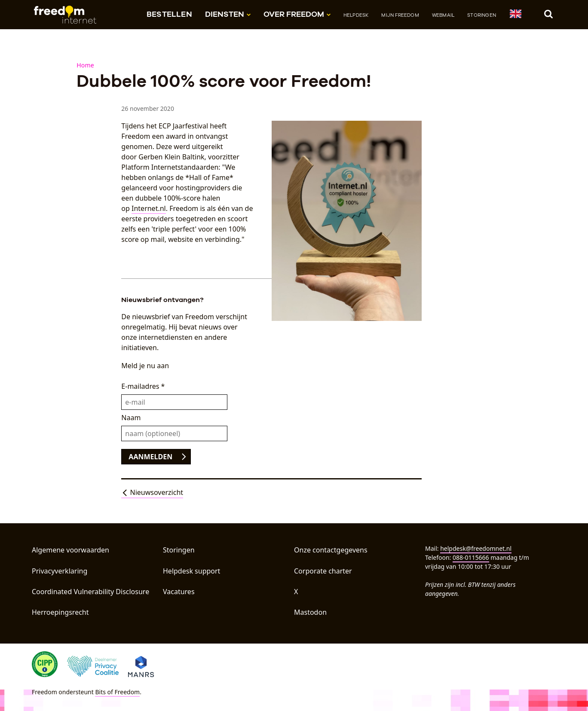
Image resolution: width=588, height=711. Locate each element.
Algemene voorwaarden (70, 550)
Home (85, 65)
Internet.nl (149, 208)
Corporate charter (323, 571)
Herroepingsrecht (60, 612)
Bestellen (169, 14)
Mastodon (310, 612)
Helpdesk (356, 15)
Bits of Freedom (117, 692)
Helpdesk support (191, 571)
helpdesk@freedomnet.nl (476, 548)
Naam (131, 418)
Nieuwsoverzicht (152, 492)
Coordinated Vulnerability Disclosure (90, 592)
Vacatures (179, 592)
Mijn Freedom (400, 15)
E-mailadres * (143, 386)
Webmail (443, 15)
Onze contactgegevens (331, 550)
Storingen (482, 15)
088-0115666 (471, 557)
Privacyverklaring (60, 571)
